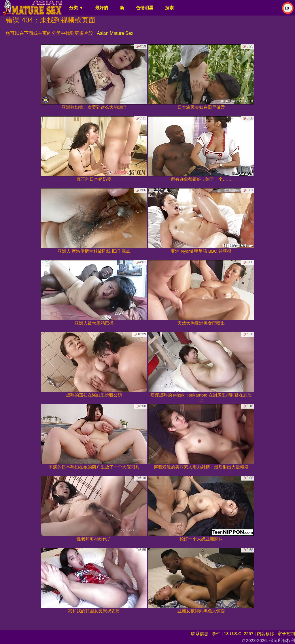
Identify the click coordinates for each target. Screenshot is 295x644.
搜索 (169, 8)
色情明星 (145, 8)
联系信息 (200, 633)
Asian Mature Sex (115, 33)
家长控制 (286, 633)
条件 (216, 633)
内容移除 (266, 633)
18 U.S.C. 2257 (239, 633)
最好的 (102, 8)
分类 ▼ (76, 8)
